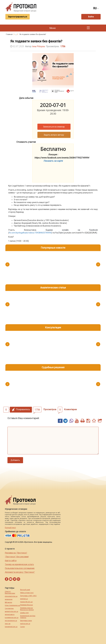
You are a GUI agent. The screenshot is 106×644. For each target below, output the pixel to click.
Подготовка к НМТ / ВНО (28, 596)
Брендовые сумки (26, 621)
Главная (9, 34)
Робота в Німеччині (27, 593)
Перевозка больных (26, 605)
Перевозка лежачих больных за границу (27, 609)
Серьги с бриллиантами (10, 592)
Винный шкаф (25, 590)
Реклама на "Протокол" (16, 553)
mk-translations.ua (11, 621)
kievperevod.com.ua (11, 627)
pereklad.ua (24, 599)
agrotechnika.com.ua (11, 611)
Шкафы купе (24, 613)
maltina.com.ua (25, 624)
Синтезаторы (9, 608)
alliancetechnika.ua (11, 596)
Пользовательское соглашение (20, 568)
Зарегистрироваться (18, 17)
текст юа (8, 624)
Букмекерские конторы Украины (28, 617)
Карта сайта (11, 560)
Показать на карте (53, 161)
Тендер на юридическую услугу (19, 564)
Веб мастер (8, 602)
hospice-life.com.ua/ (26, 602)
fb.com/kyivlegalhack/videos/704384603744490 (30, 233)
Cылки (22, 627)
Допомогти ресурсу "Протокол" (20, 572)
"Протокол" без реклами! (17, 557)
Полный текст (10, 528)
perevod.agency (10, 615)
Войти (91, 17)
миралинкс (9, 599)
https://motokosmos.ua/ (12, 605)
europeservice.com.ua (12, 618)
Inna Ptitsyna (38, 46)
